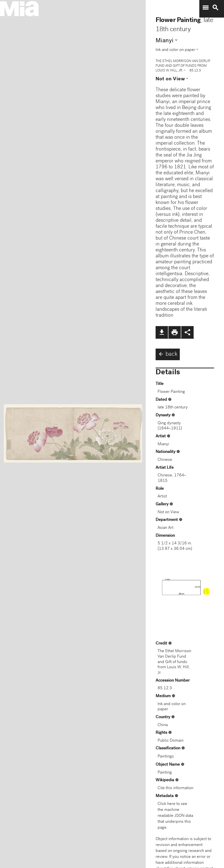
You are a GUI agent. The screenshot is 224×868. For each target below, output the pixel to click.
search (215, 8)
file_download (162, 332)
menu (205, 8)
